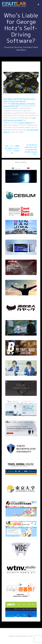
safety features (26, 123)
